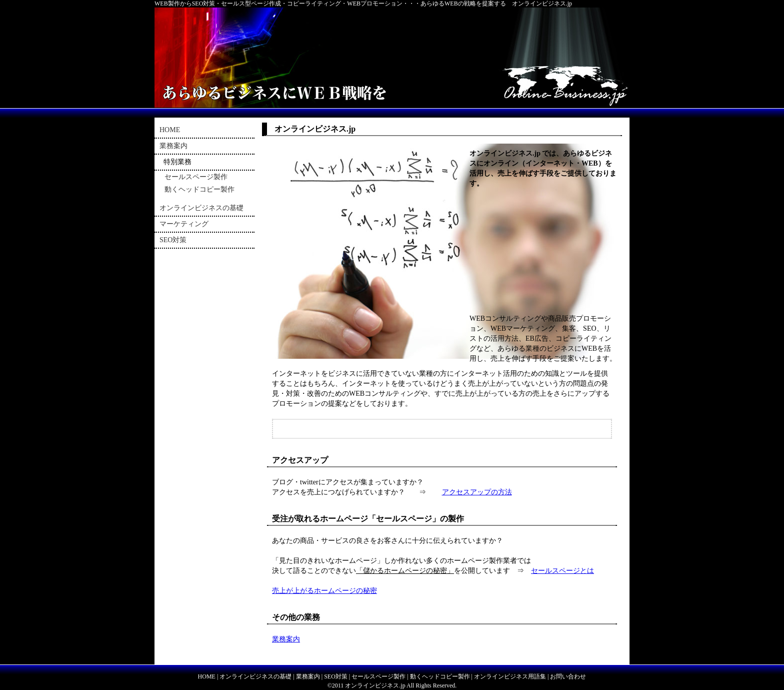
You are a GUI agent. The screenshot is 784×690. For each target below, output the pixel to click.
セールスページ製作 (196, 177)
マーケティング (184, 224)
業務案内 (286, 639)
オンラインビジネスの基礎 (201, 208)
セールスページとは (562, 571)
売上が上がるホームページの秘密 (324, 591)
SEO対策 (173, 240)
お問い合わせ (568, 676)
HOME (170, 130)
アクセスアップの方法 (477, 492)
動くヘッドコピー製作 (199, 189)
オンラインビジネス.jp (375, 685)
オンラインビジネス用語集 (510, 676)
